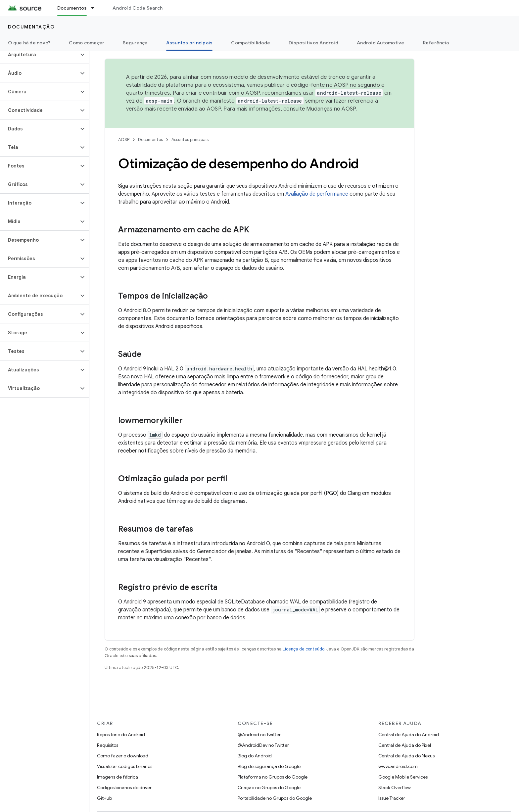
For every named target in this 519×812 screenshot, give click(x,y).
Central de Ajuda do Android (409, 735)
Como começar (87, 43)
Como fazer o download (123, 756)
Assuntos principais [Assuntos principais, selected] (189, 43)
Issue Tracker (392, 798)
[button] (39, 55)
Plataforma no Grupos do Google (273, 777)
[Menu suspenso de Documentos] (96, 8)
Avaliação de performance (317, 194)
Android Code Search (138, 8)
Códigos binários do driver (124, 788)
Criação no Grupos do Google (269, 788)
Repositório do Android (121, 735)
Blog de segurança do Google (269, 766)
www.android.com (398, 766)
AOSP (124, 140)
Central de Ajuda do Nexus (406, 756)
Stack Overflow (395, 788)
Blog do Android (255, 756)
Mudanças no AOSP (331, 109)
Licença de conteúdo (304, 649)
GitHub (104, 798)
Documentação (31, 27)
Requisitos (108, 745)
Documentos (150, 140)
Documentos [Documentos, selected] (72, 8)
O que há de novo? (29, 43)
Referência (436, 43)
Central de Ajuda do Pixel (405, 745)
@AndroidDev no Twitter (263, 745)
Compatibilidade (251, 43)
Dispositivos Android (313, 43)
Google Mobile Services (403, 777)
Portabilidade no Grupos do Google (275, 798)
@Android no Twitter (259, 735)
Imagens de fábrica (118, 777)
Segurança (135, 43)
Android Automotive (381, 43)
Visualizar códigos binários (125, 766)
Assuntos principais (190, 140)
